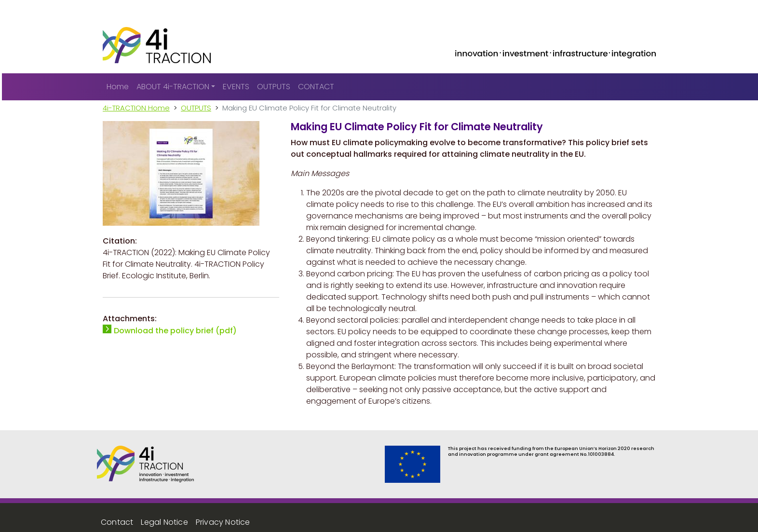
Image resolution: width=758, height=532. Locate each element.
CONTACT (316, 87)
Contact (117, 522)
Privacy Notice (223, 522)
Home (118, 87)
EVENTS (236, 87)
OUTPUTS (274, 87)
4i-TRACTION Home (136, 108)
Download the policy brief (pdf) (175, 331)
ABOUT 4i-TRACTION (173, 87)
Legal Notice (164, 522)
